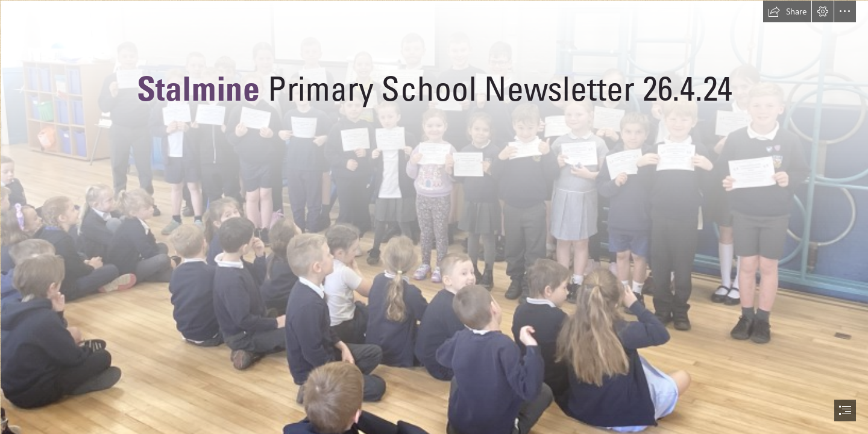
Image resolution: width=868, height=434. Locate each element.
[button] (787, 11)
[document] (434, 217)
